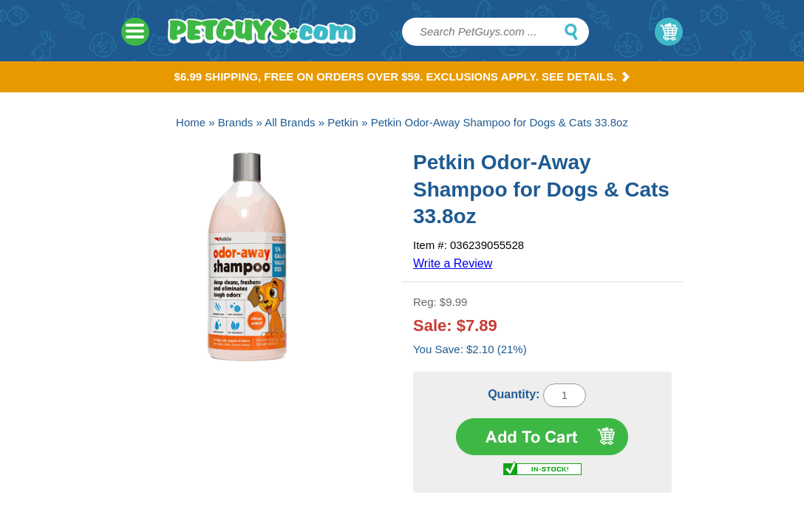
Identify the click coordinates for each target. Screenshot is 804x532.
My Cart (669, 32)
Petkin (343, 122)
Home (191, 122)
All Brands (290, 122)
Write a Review (453, 263)
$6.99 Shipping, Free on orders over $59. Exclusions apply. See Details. (402, 76)
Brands (236, 122)
